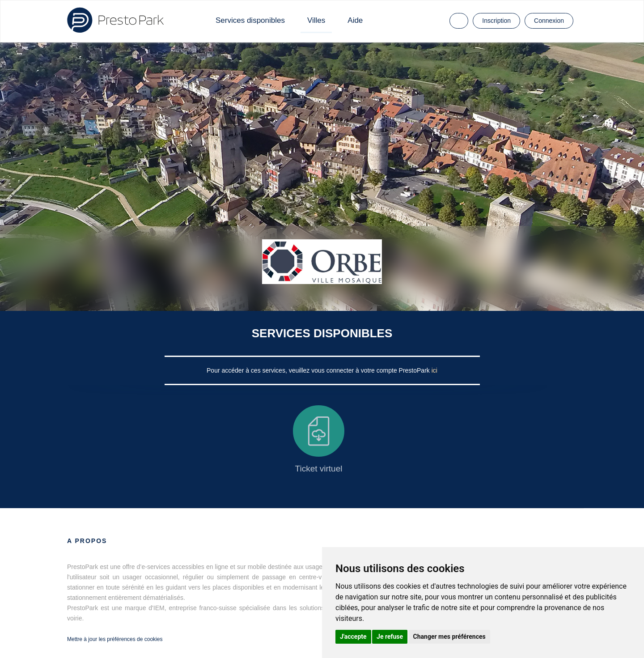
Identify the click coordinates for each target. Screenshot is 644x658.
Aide (355, 20)
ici (434, 370)
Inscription (496, 21)
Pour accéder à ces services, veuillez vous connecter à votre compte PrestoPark (319, 370)
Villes (316, 20)
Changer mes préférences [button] (449, 637)
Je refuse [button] (390, 637)
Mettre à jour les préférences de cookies (115, 639)
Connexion (549, 21)
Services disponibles (250, 20)
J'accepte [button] (353, 637)
